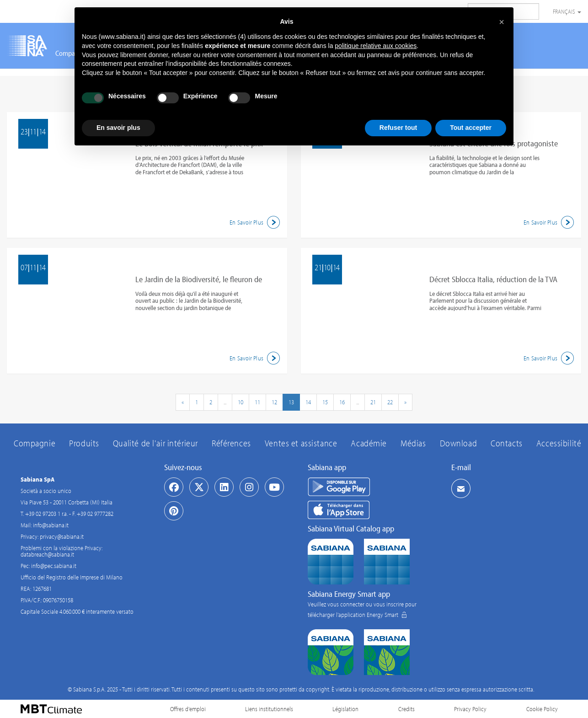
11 (257, 402)
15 (325, 402)
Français (567, 11)
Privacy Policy (470, 709)
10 (241, 402)
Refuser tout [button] (398, 128)
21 (373, 402)
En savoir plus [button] (118, 128)
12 (274, 402)
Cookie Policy (542, 709)
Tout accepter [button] (471, 128)
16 (342, 402)
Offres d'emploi (188, 709)
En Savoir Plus (256, 222)
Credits (406, 709)
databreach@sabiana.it (47, 554)
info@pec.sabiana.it (54, 566)
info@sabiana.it (51, 525)
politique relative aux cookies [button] (376, 46)
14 (308, 402)
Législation (345, 709)
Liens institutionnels (269, 709)
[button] (502, 22)
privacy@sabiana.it (62, 536)
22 (390, 402)
